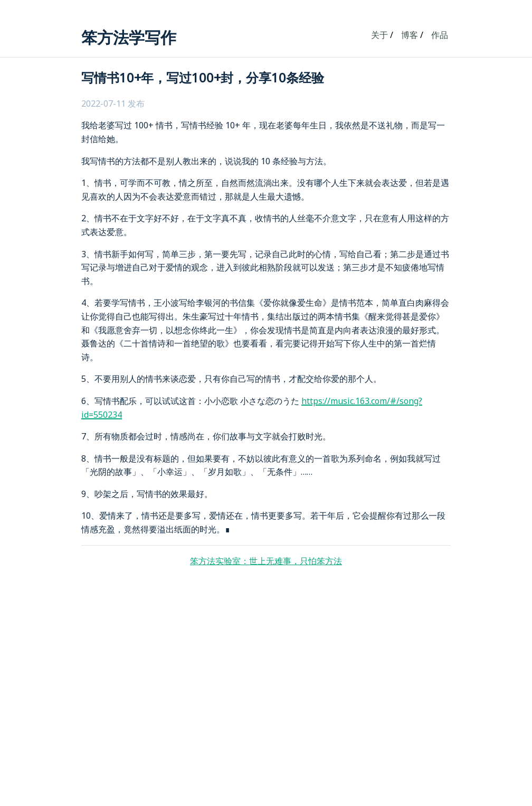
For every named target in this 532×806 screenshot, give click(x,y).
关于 (379, 35)
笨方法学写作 (129, 37)
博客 (410, 35)
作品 (440, 35)
